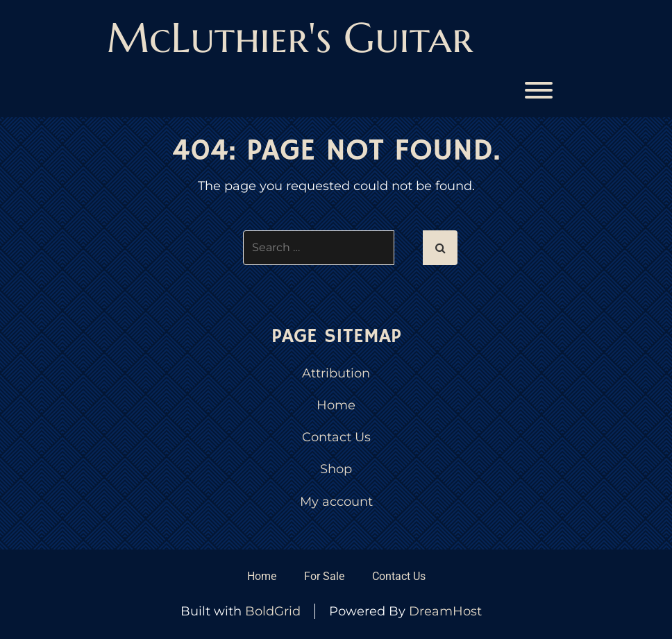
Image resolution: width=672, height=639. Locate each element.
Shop (336, 469)
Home (336, 405)
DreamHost (445, 611)
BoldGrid (273, 611)
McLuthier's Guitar (290, 38)
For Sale (324, 576)
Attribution (336, 373)
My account (336, 502)
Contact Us (336, 437)
